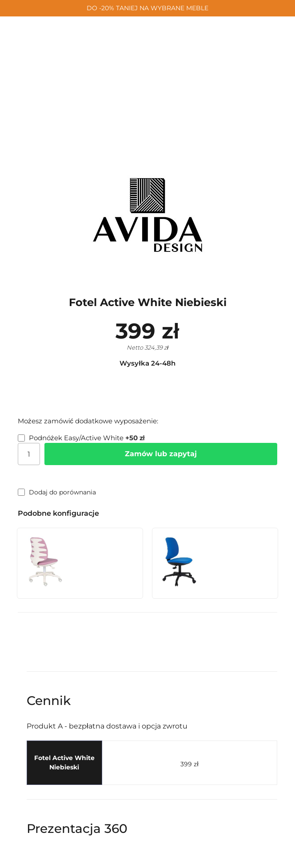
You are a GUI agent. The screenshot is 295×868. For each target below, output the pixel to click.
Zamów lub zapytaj (161, 454)
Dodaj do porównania (57, 492)
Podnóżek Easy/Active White (81, 438)
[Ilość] (29, 454)
